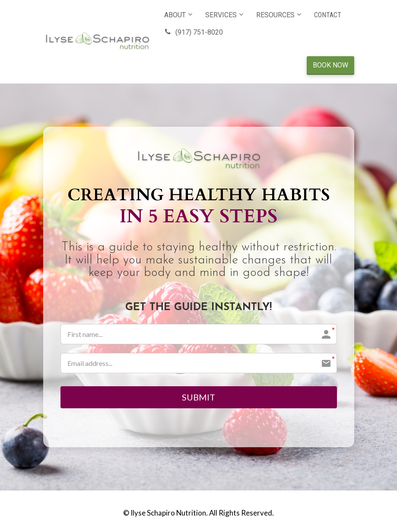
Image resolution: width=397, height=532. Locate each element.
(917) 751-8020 (194, 32)
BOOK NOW (330, 65)
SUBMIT (198, 398)
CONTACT (328, 15)
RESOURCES (275, 15)
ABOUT (175, 15)
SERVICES (221, 15)
